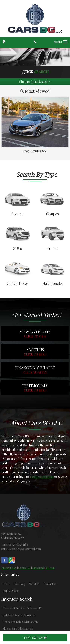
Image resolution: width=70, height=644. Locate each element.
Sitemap (50, 568)
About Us (34, 584)
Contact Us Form (42, 477)
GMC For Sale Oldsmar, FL (19, 615)
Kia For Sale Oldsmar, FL (18, 628)
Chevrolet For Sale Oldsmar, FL (22, 608)
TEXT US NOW (35, 638)
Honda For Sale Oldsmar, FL (20, 622)
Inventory (20, 584)
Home (6, 584)
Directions (38, 568)
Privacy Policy (9, 568)
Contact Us (24, 568)
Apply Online (11, 591)
